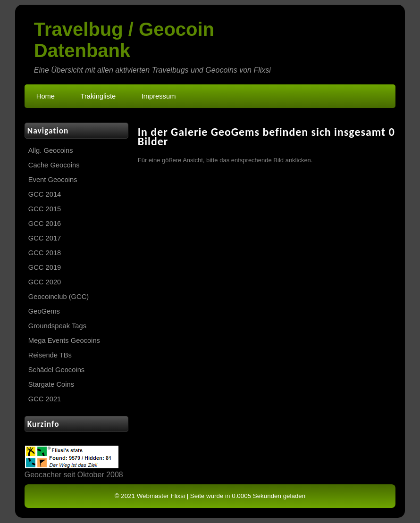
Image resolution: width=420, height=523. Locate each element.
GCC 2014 (45, 194)
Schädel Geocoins (56, 370)
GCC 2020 (45, 282)
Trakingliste (98, 96)
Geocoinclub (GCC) (59, 297)
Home (46, 96)
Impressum (159, 96)
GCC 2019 (45, 267)
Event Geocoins (53, 180)
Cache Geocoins (54, 165)
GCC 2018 (45, 253)
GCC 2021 (45, 399)
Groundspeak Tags (57, 326)
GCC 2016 (45, 224)
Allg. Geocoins (51, 150)
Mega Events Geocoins (64, 340)
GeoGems (44, 311)
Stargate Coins (51, 384)
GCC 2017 (45, 238)
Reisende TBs (50, 355)
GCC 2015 (45, 209)
